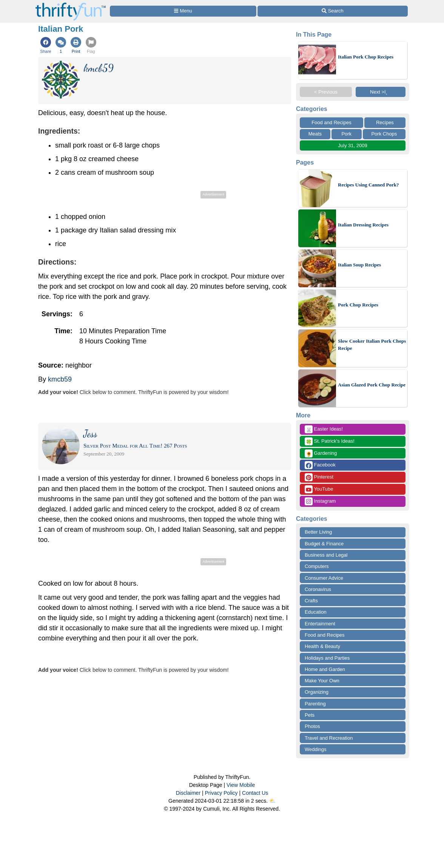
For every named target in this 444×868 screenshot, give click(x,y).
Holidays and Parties (327, 658)
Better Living (318, 532)
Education (316, 612)
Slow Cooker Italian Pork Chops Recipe (372, 345)
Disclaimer (188, 793)
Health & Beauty (322, 646)
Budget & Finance (324, 544)
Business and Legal (326, 555)
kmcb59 (60, 379)
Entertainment (320, 624)
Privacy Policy (221, 793)
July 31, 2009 (352, 145)
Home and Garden (325, 669)
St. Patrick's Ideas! (330, 441)
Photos (312, 726)
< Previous (326, 92)
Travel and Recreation (329, 738)
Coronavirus (318, 589)
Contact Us (255, 793)
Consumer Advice (324, 578)
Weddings (316, 749)
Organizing (317, 692)
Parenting (315, 704)
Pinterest (319, 477)
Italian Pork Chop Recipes (366, 57)
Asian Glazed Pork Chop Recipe (372, 385)
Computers (317, 566)
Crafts (311, 601)
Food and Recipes (331, 122)
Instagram (320, 501)
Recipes (385, 122)
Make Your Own (322, 681)
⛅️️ (272, 801)
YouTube (319, 489)
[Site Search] (333, 11)
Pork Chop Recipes (358, 305)
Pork (346, 134)
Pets (310, 715)
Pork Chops (384, 134)
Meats (315, 134)
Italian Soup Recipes (359, 265)
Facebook (320, 465)
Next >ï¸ (381, 92)
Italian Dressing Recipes (363, 225)
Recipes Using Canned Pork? (368, 185)
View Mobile (241, 785)
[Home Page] (71, 4)
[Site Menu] (183, 11)
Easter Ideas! (324, 429)
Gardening (321, 453)
